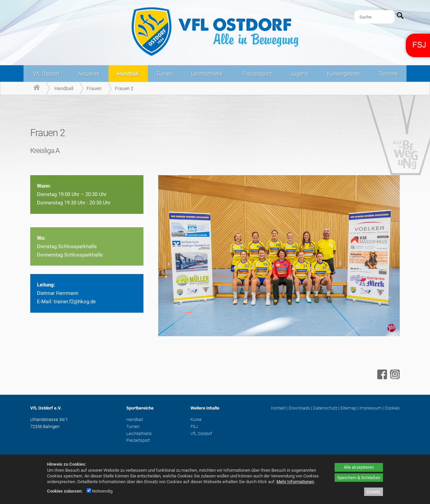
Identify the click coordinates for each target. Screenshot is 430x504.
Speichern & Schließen (359, 478)
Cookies (392, 408)
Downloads (299, 408)
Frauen (94, 88)
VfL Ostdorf (46, 74)
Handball (128, 74)
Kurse (196, 419)
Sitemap (348, 408)
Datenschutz (325, 408)
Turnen (164, 74)
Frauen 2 (124, 88)
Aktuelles (89, 74)
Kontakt (278, 408)
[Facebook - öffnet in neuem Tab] (381, 378)
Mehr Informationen (295, 482)
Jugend (299, 74)
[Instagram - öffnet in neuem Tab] (394, 378)
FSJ (194, 427)
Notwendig (100, 491)
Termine (388, 74)
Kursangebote (343, 74)
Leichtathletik (207, 74)
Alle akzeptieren (359, 467)
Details (374, 492)
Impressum (371, 408)
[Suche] (375, 17)
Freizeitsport (257, 74)
